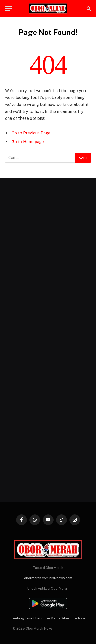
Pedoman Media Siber (52, 618)
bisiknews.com (61, 578)
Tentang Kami (22, 618)
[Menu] (8, 8)
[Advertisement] (48, 340)
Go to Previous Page (31, 133)
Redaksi (79, 618)
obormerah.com (36, 578)
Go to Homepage (28, 142)
